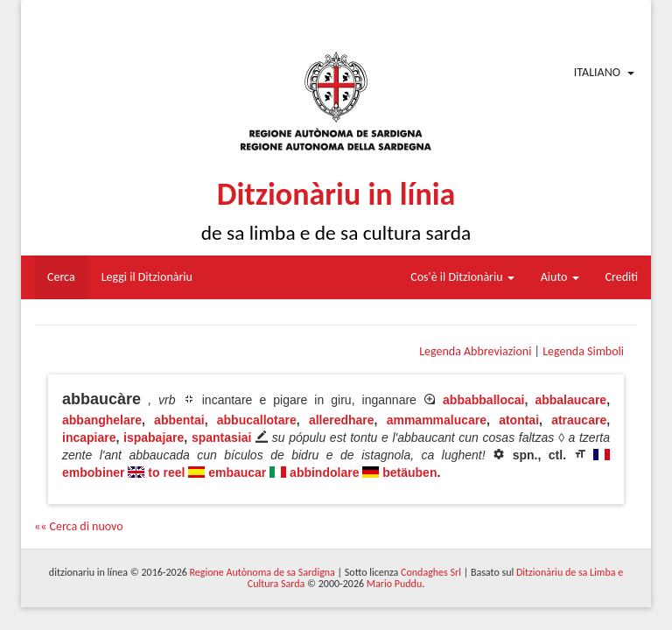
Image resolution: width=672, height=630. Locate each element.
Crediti (622, 277)
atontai (519, 420)
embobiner (94, 472)
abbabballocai (483, 400)
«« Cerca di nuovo (79, 526)
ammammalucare (437, 420)
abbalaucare (570, 400)
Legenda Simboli (583, 351)
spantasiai (221, 437)
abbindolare (324, 472)
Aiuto (560, 277)
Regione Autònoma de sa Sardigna (262, 572)
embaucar (237, 472)
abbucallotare (257, 420)
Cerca (61, 277)
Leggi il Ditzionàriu (147, 277)
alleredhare (342, 420)
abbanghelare (102, 420)
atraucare (579, 420)
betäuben (409, 472)
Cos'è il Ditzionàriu (462, 277)
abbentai (179, 420)
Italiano (597, 72)
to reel (166, 472)
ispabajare (154, 437)
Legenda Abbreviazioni (475, 351)
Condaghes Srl (431, 572)
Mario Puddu (394, 584)
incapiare (89, 437)
